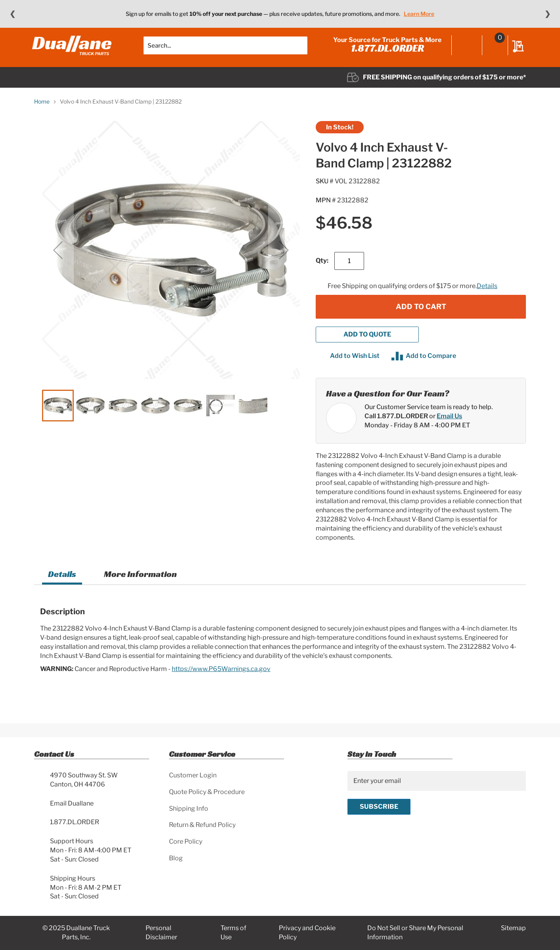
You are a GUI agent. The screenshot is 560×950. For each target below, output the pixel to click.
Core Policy (186, 841)
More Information (140, 582)
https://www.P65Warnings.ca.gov (221, 677)
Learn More (419, 14)
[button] (58, 258)
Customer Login (193, 775)
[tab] (62, 584)
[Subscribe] (379, 807)
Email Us (449, 424)
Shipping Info (189, 809)
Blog (176, 858)
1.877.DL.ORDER (385, 52)
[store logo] (74, 50)
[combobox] (225, 50)
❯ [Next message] (548, 14)
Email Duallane (72, 803)
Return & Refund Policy (202, 825)
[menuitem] (59, 86)
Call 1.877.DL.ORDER (396, 424)
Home (42, 110)
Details (487, 294)
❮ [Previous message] (12, 14)
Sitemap (513, 928)
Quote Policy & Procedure (207, 792)
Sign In (465, 50)
